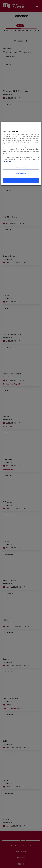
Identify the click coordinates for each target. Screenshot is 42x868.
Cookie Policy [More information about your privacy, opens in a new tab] (8, 161)
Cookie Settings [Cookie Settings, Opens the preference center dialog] (21, 167)
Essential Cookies (21, 174)
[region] (21, 154)
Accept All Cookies (21, 180)
